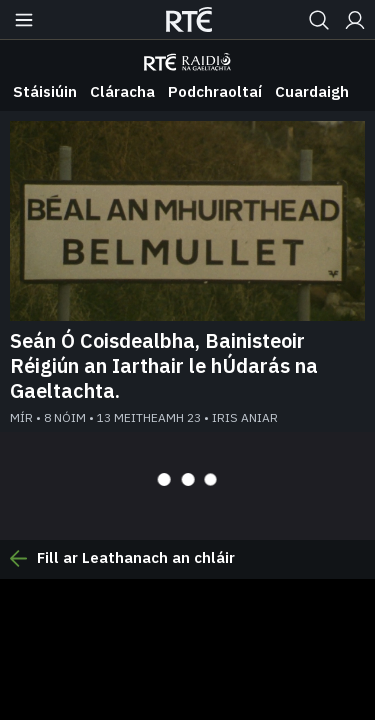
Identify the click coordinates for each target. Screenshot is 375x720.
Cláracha (122, 91)
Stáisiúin (45, 91)
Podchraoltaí (215, 91)
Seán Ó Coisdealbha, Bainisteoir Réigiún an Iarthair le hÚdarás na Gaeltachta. (164, 365)
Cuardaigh (312, 91)
